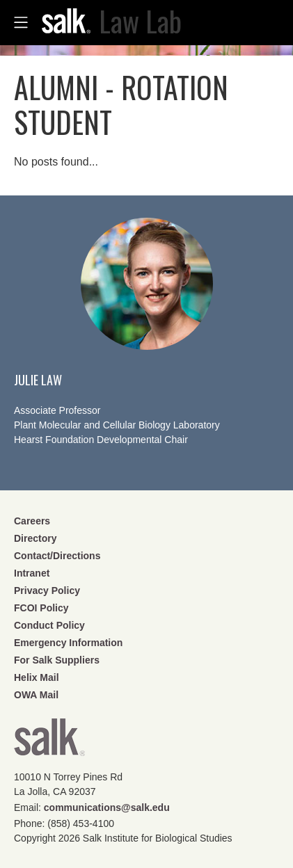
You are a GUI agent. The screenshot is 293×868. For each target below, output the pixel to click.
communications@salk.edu (107, 807)
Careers (32, 521)
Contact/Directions (57, 556)
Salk (49, 742)
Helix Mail (37, 677)
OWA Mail (36, 695)
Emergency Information (68, 643)
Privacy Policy (47, 590)
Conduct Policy (49, 625)
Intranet (32, 573)
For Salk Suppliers (57, 660)
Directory (35, 538)
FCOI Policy (41, 608)
